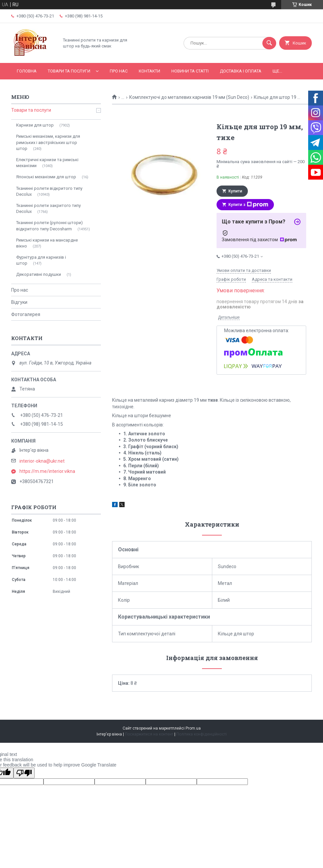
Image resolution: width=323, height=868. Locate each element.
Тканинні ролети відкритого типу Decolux (49, 191)
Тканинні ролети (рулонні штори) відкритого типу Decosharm (49, 226)
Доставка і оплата (241, 71)
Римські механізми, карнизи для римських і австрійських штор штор (48, 142)
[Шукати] (269, 43)
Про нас (119, 71)
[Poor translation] (24, 773)
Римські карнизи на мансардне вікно (47, 243)
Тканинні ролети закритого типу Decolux (48, 208)
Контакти (149, 71)
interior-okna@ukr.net (42, 461)
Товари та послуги (69, 71)
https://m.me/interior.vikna (47, 471)
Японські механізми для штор (46, 177)
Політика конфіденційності (202, 734)
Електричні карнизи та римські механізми (47, 163)
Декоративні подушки (39, 274)
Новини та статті (190, 71)
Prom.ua (193, 728)
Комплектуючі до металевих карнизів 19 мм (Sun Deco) (189, 97)
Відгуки (19, 302)
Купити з (248, 205)
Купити (235, 191)
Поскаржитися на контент (149, 734)
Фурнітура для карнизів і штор (41, 260)
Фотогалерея (26, 314)
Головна (27, 71)
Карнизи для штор (35, 125)
